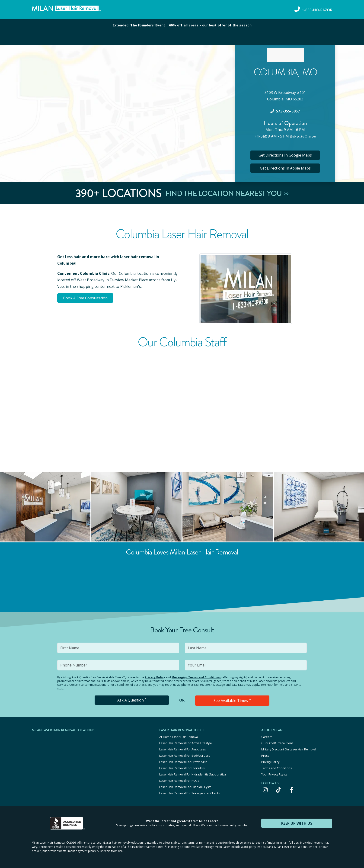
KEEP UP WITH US (297, 823)
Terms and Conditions (277, 768)
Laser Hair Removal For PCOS (179, 781)
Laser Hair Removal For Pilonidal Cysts (185, 787)
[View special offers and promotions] (182, 32)
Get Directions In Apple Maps (285, 168)
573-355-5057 (288, 111)
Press (265, 756)
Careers (267, 737)
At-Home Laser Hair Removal (179, 737)
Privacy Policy (155, 677)
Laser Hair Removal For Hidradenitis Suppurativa (193, 774)
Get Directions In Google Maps (285, 155)
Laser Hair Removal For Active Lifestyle (186, 743)
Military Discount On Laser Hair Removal (289, 749)
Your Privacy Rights (274, 774)
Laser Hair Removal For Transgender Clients (190, 793)
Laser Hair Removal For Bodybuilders (185, 756)
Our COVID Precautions (277, 743)
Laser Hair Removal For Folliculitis (182, 768)
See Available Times (232, 701)
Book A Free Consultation (85, 298)
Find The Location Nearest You (227, 193)
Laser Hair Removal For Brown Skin (183, 762)
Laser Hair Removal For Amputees (183, 749)
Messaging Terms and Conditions (196, 677)
